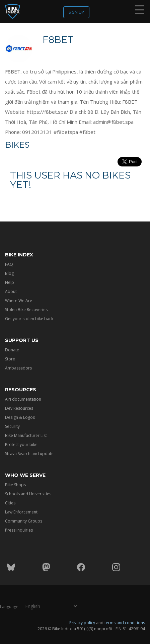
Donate (12, 350)
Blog (9, 273)
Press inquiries (19, 530)
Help (10, 282)
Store (10, 359)
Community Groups (24, 521)
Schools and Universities (28, 494)
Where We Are (19, 301)
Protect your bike (21, 444)
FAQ (9, 264)
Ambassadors (18, 368)
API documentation (23, 399)
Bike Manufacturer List (26, 435)
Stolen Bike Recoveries (26, 310)
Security (12, 426)
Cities (10, 503)
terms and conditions (125, 623)
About (11, 291)
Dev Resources (19, 408)
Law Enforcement (21, 512)
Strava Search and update (29, 454)
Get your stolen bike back (29, 319)
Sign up (76, 12)
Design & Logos (20, 417)
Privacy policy (82, 623)
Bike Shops (15, 485)
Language (9, 607)
